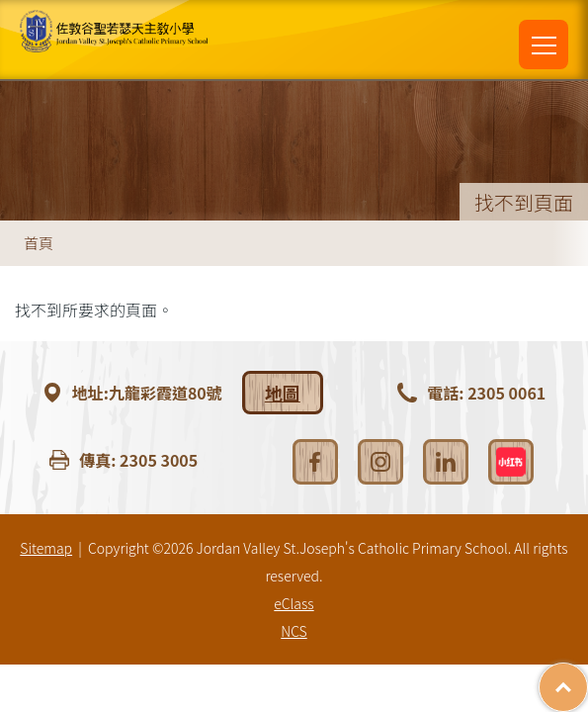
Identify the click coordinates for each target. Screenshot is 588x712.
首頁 (39, 243)
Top (588, 677)
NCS (294, 631)
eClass (294, 603)
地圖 (283, 393)
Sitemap (46, 548)
